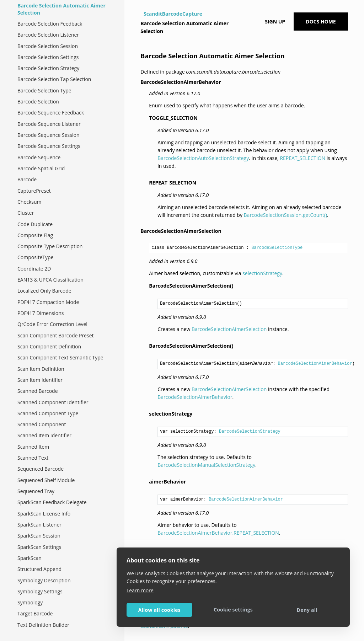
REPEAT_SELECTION (303, 158)
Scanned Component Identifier (53, 402)
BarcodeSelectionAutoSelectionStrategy (203, 158)
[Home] (141, 14)
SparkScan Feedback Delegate (52, 502)
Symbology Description (44, 580)
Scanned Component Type (48, 413)
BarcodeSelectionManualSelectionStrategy (206, 465)
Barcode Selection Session (48, 46)
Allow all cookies (159, 610)
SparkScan (30, 558)
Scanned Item (33, 447)
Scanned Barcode (38, 391)
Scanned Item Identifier (44, 435)
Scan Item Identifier (40, 380)
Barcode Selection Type (44, 90)
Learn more (140, 590)
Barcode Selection (38, 102)
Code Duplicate (35, 224)
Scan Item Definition (41, 369)
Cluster (26, 213)
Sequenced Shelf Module (46, 480)
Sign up (275, 22)
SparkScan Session (39, 536)
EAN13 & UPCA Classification (50, 280)
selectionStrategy (262, 273)
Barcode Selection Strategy (48, 68)
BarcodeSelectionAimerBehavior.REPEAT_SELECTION (218, 533)
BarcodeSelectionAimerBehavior (315, 364)
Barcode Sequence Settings (49, 146)
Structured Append (39, 569)
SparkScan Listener (39, 525)
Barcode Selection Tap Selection (54, 79)
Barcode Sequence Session (49, 135)
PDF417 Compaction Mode (48, 302)
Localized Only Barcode (44, 291)
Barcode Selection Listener (48, 35)
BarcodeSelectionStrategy (250, 432)
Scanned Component (42, 424)
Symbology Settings (40, 591)
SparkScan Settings (39, 547)
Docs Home (321, 22)
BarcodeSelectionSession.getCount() (286, 215)
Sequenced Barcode (41, 469)
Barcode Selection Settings (48, 57)
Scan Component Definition (49, 346)
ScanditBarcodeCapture (173, 14)
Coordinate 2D (34, 269)
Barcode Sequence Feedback (51, 113)
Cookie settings (233, 610)
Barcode (27, 179)
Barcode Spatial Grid (41, 168)
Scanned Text (33, 458)
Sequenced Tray (36, 491)
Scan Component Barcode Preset (56, 335)
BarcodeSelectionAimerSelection (229, 329)
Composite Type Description (50, 246)
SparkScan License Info (44, 514)
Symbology (30, 602)
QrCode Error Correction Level (52, 324)
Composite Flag (35, 235)
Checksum (30, 202)
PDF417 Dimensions (41, 313)
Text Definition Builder (43, 625)
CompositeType (35, 257)
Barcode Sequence (39, 157)
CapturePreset (34, 191)
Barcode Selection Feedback (50, 24)
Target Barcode (35, 613)
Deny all (307, 610)
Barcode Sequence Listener (49, 124)
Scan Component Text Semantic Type (60, 357)
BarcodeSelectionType (277, 248)
